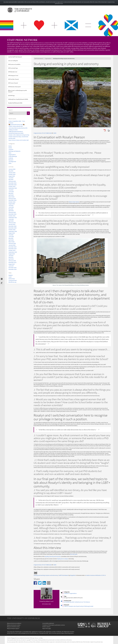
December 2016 (12, 268)
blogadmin (73, 575)
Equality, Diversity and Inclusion (53, 556)
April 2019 (11, 259)
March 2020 (11, 242)
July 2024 (11, 178)
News (10, 153)
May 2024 (11, 179)
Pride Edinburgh (13, 156)
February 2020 (12, 243)
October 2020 (12, 230)
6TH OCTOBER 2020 (47, 133)
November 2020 (13, 228)
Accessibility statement (48, 623)
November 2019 (13, 249)
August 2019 (12, 254)
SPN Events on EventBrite (14, 64)
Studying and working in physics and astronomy (46, 575)
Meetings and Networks (14, 151)
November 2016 (13, 269)
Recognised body (44, 633)
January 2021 (12, 224)
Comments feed (13, 280)
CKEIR (55, 133)
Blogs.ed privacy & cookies (14, 625)
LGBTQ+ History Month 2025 (16, 126)
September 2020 (13, 231)
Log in (10, 277)
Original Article (37, 133)
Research (11, 160)
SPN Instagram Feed (13, 75)
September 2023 (13, 188)
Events (10, 148)
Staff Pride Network (22, 40)
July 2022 (11, 205)
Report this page (47, 628)
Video (10, 163)
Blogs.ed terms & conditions (14, 623)
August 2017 (12, 264)
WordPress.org (12, 282)
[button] (35, 583)
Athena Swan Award (74, 202)
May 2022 (11, 209)
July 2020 (11, 235)
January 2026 (12, 169)
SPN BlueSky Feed (13, 72)
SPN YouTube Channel (13, 79)
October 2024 (12, 174)
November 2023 (13, 185)
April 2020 (11, 240)
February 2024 (12, 181)
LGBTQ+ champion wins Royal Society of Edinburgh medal (79, 606)
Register (11, 275)
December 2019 (12, 247)
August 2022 (12, 204)
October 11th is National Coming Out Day (19, 135)
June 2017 (11, 266)
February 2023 (12, 199)
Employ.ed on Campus (63, 559)
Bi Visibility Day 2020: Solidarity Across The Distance (77, 602)
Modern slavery (46, 627)
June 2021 (11, 219)
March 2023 (11, 197)
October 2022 (12, 202)
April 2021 (11, 221)
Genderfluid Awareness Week (16, 133)
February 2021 (12, 223)
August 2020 (12, 233)
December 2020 (12, 226)
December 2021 (12, 214)
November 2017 (13, 262)
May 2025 (11, 171)
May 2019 (11, 257)
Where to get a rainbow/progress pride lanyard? (17, 91)
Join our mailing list (13, 61)
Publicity (11, 158)
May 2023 (11, 193)
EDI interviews (74, 554)
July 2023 (11, 190)
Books (10, 146)
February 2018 (12, 261)
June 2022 (11, 207)
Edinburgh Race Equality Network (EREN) (18, 99)
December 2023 (12, 183)
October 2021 (12, 216)
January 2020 (12, 245)
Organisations (12, 155)
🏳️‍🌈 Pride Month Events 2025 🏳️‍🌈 (17, 125)
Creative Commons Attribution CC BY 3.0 (96, 575)
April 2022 (11, 211)
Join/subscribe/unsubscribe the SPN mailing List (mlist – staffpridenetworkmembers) (18, 130)
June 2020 (11, 236)
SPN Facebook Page (13, 68)
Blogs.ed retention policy (13, 627)
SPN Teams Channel (13, 83)
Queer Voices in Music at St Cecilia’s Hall (19, 140)
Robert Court (50, 601)
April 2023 (11, 195)
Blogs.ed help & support (13, 628)
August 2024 (12, 176)
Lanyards (11, 149)
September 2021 (13, 218)
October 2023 (12, 186)
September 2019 (13, 252)
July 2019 (11, 255)
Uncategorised (12, 161)
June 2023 (11, 192)
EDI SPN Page (11, 96)
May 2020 (11, 238)
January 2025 (12, 173)
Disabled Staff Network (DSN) (15, 103)
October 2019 (12, 250)
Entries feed (12, 279)
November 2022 (13, 200)
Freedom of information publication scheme (54, 625)
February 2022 (12, 212)
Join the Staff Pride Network (15, 57)
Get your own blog (39, 638)
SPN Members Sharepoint (14, 87)
